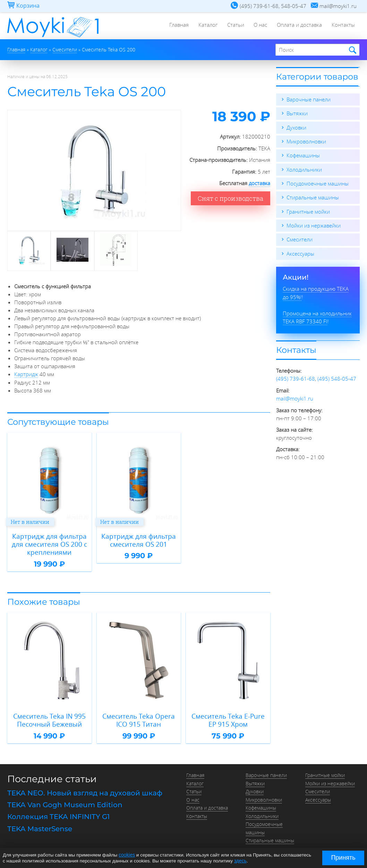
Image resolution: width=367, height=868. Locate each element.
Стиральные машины (313, 197)
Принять (343, 858)
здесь (240, 861)
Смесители (300, 238)
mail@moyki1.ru (295, 396)
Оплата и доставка (298, 26)
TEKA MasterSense (40, 825)
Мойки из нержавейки (314, 224)
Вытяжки (297, 113)
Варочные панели (309, 99)
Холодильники (304, 169)
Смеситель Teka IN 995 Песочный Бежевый (49, 718)
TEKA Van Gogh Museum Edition (65, 802)
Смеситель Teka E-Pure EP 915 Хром (228, 718)
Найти (352, 50)
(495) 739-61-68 (296, 377)
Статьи (233, 26)
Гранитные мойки (308, 210)
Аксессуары (300, 252)
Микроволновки (306, 141)
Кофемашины (303, 155)
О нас (259, 26)
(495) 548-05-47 (337, 377)
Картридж (26, 374)
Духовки (296, 127)
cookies (127, 855)
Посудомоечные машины (318, 183)
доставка (259, 183)
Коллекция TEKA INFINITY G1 (58, 814)
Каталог (204, 26)
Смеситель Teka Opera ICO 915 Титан (139, 718)
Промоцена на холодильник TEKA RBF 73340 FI (317, 315)
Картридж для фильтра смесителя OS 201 (139, 539)
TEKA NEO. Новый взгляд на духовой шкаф (85, 791)
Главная (175, 26)
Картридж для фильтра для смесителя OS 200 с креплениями (49, 543)
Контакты (343, 26)
